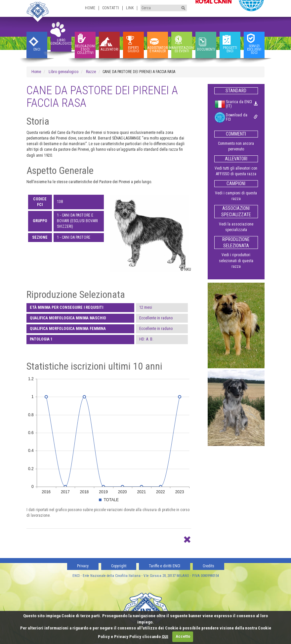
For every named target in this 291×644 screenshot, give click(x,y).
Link (130, 8)
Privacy (83, 566)
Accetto (183, 636)
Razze (91, 72)
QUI (165, 636)
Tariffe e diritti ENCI (165, 566)
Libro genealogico (63, 72)
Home (90, 8)
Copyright (119, 566)
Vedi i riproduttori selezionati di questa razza (236, 261)
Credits (208, 566)
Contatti (111, 8)
